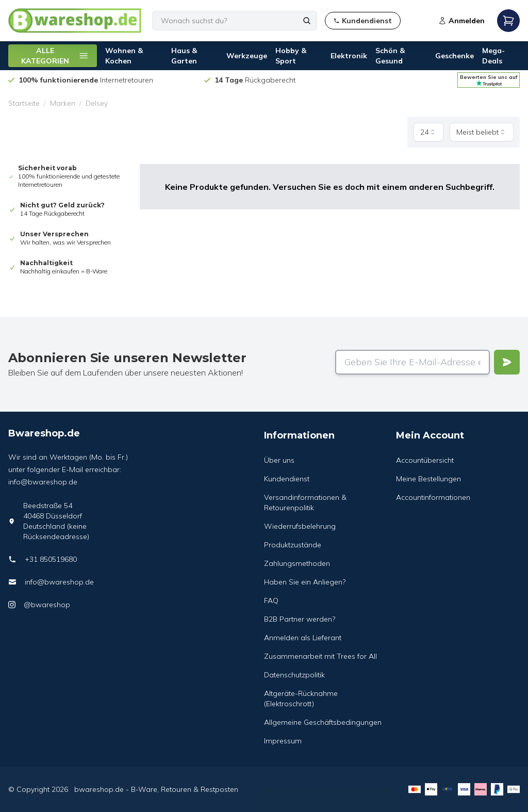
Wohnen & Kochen (124, 56)
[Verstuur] (507, 362)
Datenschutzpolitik (294, 675)
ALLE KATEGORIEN (55, 56)
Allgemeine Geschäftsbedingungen (323, 722)
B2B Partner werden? (300, 619)
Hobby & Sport (291, 56)
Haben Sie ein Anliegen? (305, 582)
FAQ (271, 600)
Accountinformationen (433, 497)
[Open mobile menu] (508, 21)
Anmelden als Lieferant (303, 638)
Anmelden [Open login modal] (461, 21)
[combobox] (428, 132)
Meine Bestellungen (428, 479)
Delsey (97, 103)
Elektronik (349, 56)
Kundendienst (287, 479)
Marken (63, 103)
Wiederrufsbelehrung (300, 526)
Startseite (24, 103)
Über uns (279, 460)
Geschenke (455, 56)
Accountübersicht (425, 460)
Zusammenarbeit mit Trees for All (320, 656)
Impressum (283, 741)
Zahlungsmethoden (297, 563)
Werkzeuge (247, 56)
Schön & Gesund (390, 56)
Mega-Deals (493, 56)
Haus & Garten (184, 56)
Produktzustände (293, 545)
